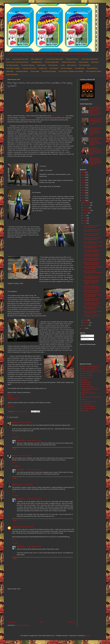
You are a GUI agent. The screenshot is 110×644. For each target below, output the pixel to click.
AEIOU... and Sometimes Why (90, 367)
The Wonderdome (92, 68)
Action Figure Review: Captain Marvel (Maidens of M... (92, 230)
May (85, 221)
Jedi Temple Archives (88, 387)
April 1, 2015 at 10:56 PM (23, 423)
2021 (84, 185)
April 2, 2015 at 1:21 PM (34, 440)
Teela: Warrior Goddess (13, 68)
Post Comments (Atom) (22, 625)
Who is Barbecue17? (37, 59)
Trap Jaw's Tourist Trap (29, 68)
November (87, 205)
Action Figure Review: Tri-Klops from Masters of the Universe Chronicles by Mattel (96, 141)
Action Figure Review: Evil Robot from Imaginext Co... (93, 247)
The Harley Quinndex (12, 65)
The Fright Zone (80, 68)
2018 (84, 193)
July (85, 215)
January (86, 325)
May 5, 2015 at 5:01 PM (34, 547)
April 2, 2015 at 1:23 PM (34, 470)
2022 (84, 183)
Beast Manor (95, 62)
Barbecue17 (20, 440)
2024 (84, 177)
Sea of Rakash (54, 68)
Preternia (84, 399)
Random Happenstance (89, 402)
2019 (84, 190)
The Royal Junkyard (22, 71)
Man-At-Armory (72, 65)
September (87, 210)
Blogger (87, 636)
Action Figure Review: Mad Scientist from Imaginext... (91, 251)
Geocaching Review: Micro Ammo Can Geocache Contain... (91, 282)
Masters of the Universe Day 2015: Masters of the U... (92, 234)
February (86, 323)
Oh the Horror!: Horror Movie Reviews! (17, 62)
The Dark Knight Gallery (52, 62)
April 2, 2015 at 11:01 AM (23, 456)
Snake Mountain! (84, 62)
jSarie (14, 456)
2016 (84, 198)
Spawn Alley (10, 71)
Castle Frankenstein (12, 74)
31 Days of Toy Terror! (72, 59)
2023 (84, 180)
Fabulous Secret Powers (69, 62)
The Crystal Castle (84, 65)
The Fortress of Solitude (49, 71)
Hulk (9, 397)
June (85, 218)
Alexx (14, 423)
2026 (84, 172)
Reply (14, 433)
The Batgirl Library (37, 62)
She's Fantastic (86, 404)
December (87, 203)
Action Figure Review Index (20, 59)
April (85, 223)
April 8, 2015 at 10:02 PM (34, 499)
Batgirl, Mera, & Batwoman (89, 369)
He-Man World (86, 384)
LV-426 (62, 65)
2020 (84, 188)
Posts (83, 336)
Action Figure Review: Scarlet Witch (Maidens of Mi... (92, 239)
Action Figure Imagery (59, 116)
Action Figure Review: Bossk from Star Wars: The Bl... (92, 291)
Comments (85, 339)
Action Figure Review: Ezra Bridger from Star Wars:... (91, 300)
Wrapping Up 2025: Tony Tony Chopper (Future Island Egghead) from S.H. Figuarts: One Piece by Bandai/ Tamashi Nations (91, 111)
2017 (84, 195)
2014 (84, 328)
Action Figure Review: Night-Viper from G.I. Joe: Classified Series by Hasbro (96, 121)
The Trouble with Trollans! (94, 71)
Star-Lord (11, 407)
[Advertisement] (41, 606)
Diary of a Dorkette (87, 375)
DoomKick (85, 380)
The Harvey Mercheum (88, 408)
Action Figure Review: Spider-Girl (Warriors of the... (92, 226)
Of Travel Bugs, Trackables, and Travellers (71, 71)
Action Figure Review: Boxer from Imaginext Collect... (92, 277)
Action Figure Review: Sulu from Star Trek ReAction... (93, 295)
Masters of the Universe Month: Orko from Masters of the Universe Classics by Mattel (96, 151)
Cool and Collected (87, 373)
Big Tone (15, 485)
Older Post (71, 622)
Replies (16, 437)
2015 (84, 200)
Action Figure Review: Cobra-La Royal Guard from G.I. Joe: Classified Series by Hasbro (96, 131)
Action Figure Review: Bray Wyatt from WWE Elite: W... (92, 287)
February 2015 (31, 118)
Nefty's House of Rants (88, 393)
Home (8, 59)
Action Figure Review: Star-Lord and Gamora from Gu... (93, 316)
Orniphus (15, 527)
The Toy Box (85, 411)
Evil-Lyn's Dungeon (67, 68)
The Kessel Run (53, 65)
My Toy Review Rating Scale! (54, 59)
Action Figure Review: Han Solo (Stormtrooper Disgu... (93, 243)
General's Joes (86, 382)
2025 (84, 175)
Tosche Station (41, 65)
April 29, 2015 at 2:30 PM (26, 527)
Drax (9, 405)
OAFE (83, 395)
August (86, 213)
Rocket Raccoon (13, 398)
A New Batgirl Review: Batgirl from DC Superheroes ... (92, 304)
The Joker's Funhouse (28, 65)
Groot (9, 394)
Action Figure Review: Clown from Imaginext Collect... (92, 259)
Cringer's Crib (43, 68)
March (86, 320)
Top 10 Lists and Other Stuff (89, 59)
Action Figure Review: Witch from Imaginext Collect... (91, 255)
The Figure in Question (88, 406)
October (86, 208)
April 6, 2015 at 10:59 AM (25, 485)
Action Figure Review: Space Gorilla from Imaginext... (92, 263)
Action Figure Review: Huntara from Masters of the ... (92, 312)
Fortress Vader (35, 71)
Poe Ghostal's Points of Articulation (92, 397)
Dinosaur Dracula (87, 378)
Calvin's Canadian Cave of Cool (91, 371)
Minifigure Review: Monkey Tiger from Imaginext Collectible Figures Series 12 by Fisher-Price (95, 161)
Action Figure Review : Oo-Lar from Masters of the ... (92, 308)
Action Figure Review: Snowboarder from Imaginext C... (92, 272)
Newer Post (11, 622)
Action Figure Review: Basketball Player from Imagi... (93, 268)
